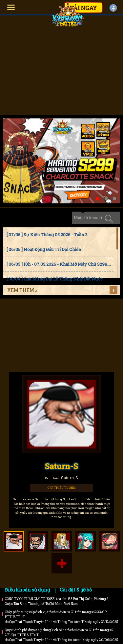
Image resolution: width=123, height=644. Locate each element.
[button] (98, 198)
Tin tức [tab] (14, 218)
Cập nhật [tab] (60, 218)
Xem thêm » (22, 290)
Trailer (85, 343)
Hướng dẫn (38, 316)
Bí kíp (38, 343)
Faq (85, 316)
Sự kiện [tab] (37, 218)
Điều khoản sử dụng (27, 590)
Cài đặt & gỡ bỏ (76, 590)
